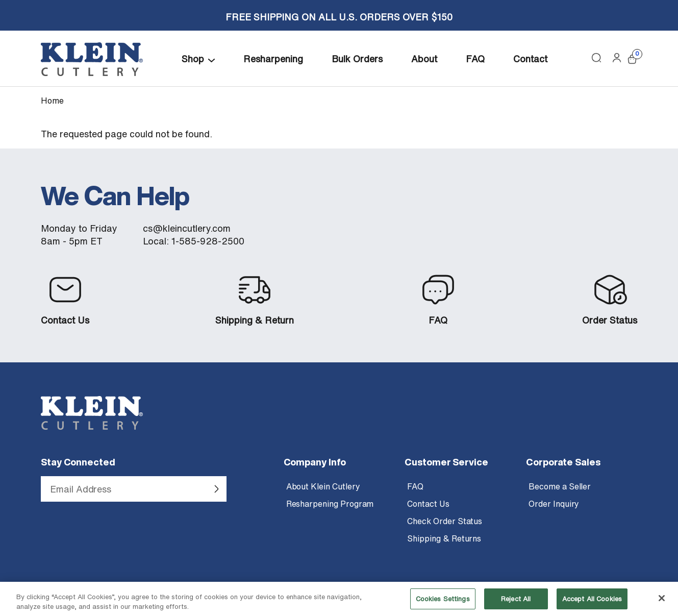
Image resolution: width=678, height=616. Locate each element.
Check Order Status (445, 521)
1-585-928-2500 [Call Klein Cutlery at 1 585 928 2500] (208, 241)
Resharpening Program (330, 504)
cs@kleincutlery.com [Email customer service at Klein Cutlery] (187, 228)
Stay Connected (78, 462)
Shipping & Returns (444, 538)
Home (52, 101)
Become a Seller (560, 486)
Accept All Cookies (592, 603)
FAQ (475, 59)
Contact (530, 59)
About (424, 59)
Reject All (516, 603)
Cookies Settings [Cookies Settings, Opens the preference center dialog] (443, 603)
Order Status (610, 320)
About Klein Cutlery (323, 486)
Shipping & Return (255, 320)
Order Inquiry (554, 504)
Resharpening (273, 59)
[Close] (662, 603)
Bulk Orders (357, 59)
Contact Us (65, 320)
